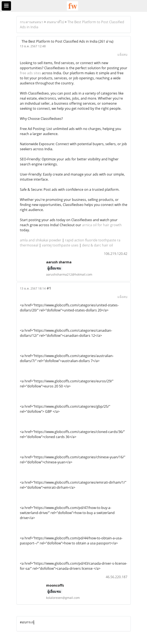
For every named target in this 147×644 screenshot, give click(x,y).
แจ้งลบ (122, 54)
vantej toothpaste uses (60, 245)
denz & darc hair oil (98, 245)
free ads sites (30, 73)
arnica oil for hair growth (102, 225)
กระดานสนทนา (32, 22)
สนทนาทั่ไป (55, 22)
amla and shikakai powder (41, 240)
